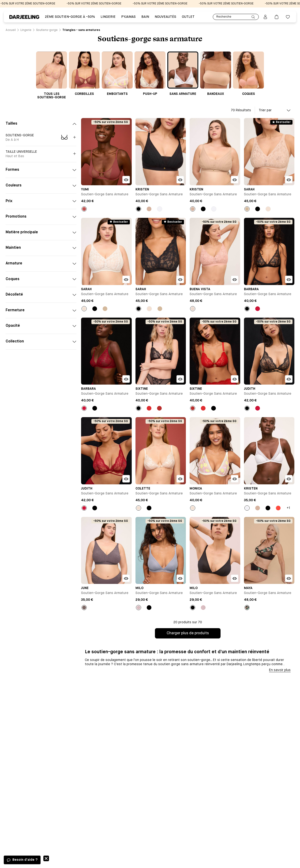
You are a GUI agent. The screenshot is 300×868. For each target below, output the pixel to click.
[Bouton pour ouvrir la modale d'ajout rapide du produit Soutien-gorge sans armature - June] (126, 578)
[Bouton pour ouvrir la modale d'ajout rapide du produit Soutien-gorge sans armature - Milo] (180, 578)
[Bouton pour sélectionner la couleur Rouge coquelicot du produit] (159, 408)
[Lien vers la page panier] (277, 17)
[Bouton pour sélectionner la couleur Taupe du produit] (84, 608)
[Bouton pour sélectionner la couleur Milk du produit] (268, 209)
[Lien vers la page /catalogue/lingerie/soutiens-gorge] (47, 30)
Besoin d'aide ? (25, 860)
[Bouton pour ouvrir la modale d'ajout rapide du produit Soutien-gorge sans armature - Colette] (180, 479)
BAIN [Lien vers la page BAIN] (145, 17)
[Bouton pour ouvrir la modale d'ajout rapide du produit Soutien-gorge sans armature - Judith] (289, 379)
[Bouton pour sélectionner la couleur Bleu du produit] (139, 608)
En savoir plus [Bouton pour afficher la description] (280, 670)
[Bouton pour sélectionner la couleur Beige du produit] (247, 209)
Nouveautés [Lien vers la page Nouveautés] (165, 17)
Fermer (46, 858)
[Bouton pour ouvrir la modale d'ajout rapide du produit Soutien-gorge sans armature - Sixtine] (180, 379)
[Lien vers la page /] (11, 30)
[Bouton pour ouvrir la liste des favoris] (288, 17)
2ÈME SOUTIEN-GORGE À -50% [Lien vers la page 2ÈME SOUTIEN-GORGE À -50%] (70, 17)
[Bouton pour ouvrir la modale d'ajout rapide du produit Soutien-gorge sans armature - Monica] (235, 479)
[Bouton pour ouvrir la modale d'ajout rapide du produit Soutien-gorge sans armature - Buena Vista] (235, 279)
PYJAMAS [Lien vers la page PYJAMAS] (128, 17)
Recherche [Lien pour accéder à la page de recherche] (236, 17)
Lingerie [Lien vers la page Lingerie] (108, 17)
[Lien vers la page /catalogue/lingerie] (26, 30)
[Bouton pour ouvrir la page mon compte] (265, 17)
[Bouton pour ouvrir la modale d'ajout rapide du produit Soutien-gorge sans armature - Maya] (289, 578)
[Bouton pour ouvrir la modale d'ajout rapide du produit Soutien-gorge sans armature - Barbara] (289, 279)
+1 (288, 508)
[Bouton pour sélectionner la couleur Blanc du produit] (160, 209)
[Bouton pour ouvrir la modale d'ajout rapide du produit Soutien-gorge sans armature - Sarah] (289, 180)
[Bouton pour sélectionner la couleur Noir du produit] (139, 209)
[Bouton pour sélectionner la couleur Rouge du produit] (258, 309)
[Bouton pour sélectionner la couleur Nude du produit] (149, 209)
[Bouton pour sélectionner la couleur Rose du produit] (193, 309)
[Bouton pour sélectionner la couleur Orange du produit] (278, 508)
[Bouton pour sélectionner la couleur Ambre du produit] (84, 209)
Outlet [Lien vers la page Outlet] (188, 17)
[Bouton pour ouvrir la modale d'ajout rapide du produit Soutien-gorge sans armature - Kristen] (180, 180)
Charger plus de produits (188, 633)
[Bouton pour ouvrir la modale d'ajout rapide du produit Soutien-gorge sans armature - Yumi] (126, 180)
